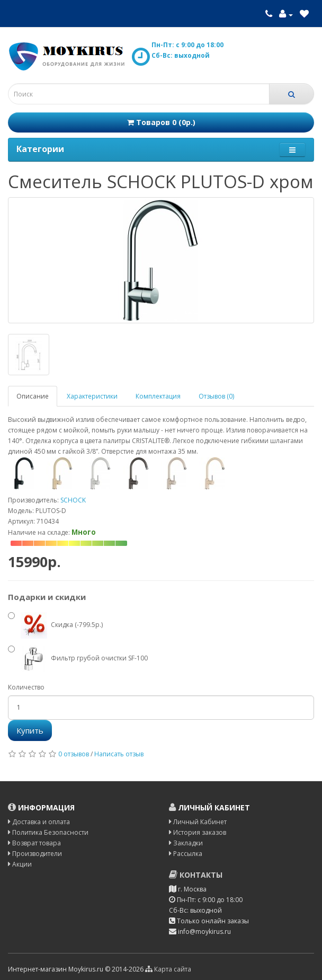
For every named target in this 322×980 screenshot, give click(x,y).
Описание (33, 396)
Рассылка (186, 854)
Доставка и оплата (39, 822)
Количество (26, 687)
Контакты (196, 875)
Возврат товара (34, 843)
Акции (20, 864)
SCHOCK (73, 500)
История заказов (198, 832)
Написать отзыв (119, 754)
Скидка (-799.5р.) (55, 625)
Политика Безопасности (48, 832)
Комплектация (158, 396)
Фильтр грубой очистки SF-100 (78, 659)
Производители (35, 854)
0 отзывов (74, 754)
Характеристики (92, 396)
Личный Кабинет (198, 822)
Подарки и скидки (47, 597)
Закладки (186, 843)
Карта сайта (168, 969)
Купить (30, 730)
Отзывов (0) (216, 396)
